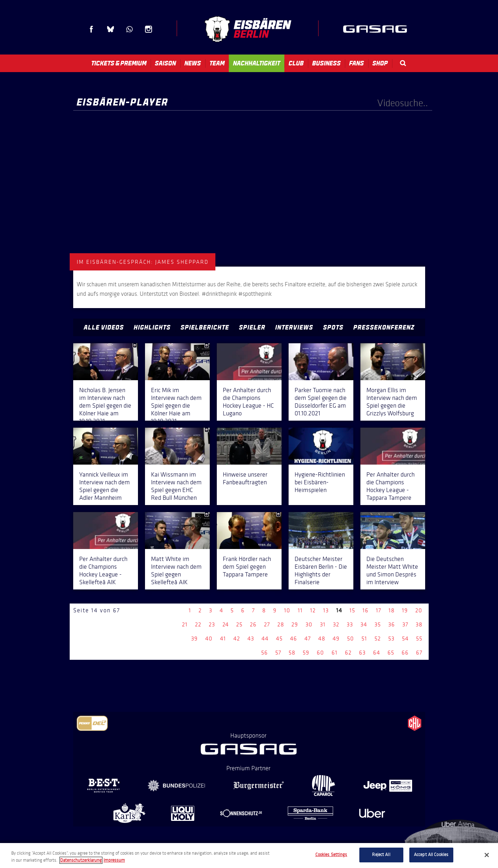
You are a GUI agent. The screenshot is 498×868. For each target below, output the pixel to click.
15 (352, 610)
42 (237, 639)
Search (403, 63)
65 (391, 653)
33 (350, 624)
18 (392, 610)
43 (251, 639)
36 (392, 624)
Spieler (252, 327)
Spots (333, 327)
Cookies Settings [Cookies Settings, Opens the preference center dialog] (331, 855)
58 (292, 653)
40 (209, 639)
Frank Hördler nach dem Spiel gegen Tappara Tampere (247, 567)
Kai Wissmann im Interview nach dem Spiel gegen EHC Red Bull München (176, 486)
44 (265, 639)
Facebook (92, 29)
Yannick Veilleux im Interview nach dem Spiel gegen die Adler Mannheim (105, 486)
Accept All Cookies (431, 855)
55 (419, 639)
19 (405, 610)
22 (198, 624)
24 (226, 624)
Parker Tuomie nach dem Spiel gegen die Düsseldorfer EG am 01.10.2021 (321, 402)
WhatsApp (130, 29)
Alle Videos (104, 327)
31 (323, 624)
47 (308, 639)
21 (185, 624)
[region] (249, 856)
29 (295, 624)
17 (379, 610)
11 (300, 610)
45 (279, 639)
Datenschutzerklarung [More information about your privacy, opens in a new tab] (81, 860)
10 (287, 610)
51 (364, 639)
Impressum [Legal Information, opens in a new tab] (114, 860)
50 (351, 639)
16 (365, 610)
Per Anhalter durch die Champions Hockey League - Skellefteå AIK (103, 570)
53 (391, 639)
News (193, 63)
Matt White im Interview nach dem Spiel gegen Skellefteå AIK (176, 570)
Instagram (149, 29)
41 (223, 639)
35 (378, 624)
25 (239, 624)
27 (267, 624)
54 (405, 639)
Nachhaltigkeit (257, 63)
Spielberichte (205, 327)
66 (405, 653)
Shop (380, 63)
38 (419, 624)
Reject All (381, 855)
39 (194, 639)
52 (378, 639)
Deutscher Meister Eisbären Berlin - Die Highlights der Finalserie (321, 570)
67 (419, 653)
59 (306, 653)
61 (335, 653)
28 (281, 624)
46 (294, 639)
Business (326, 63)
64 (377, 653)
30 (309, 624)
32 (336, 624)
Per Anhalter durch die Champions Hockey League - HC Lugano (248, 402)
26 (253, 624)
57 (278, 653)
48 (322, 639)
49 (336, 639)
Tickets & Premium (119, 63)
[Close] (487, 855)
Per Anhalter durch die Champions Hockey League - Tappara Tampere (390, 486)
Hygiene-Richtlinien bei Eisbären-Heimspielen (320, 482)
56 (264, 653)
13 (326, 610)
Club (296, 63)
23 (212, 624)
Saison (165, 63)
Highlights (152, 327)
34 (364, 624)
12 (313, 610)
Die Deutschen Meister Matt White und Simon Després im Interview (392, 570)
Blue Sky (111, 29)
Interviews (294, 327)
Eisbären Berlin (248, 29)
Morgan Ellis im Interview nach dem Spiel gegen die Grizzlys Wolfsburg (392, 402)
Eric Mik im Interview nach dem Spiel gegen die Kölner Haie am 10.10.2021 (176, 406)
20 (419, 610)
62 (348, 653)
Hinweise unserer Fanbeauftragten (245, 478)
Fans (357, 63)
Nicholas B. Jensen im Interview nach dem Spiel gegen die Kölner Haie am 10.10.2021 (105, 406)
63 (362, 653)
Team (217, 63)
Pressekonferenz (384, 327)
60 (320, 653)
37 (405, 624)
